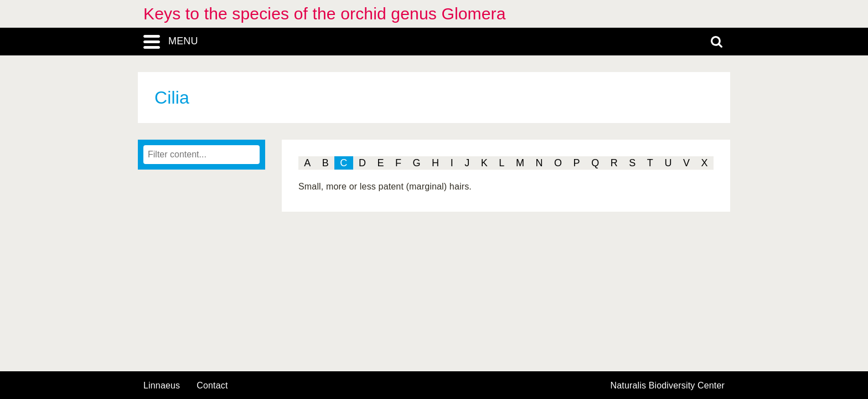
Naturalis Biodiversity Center (668, 386)
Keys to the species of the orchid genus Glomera (325, 14)
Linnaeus (162, 386)
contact (212, 385)
